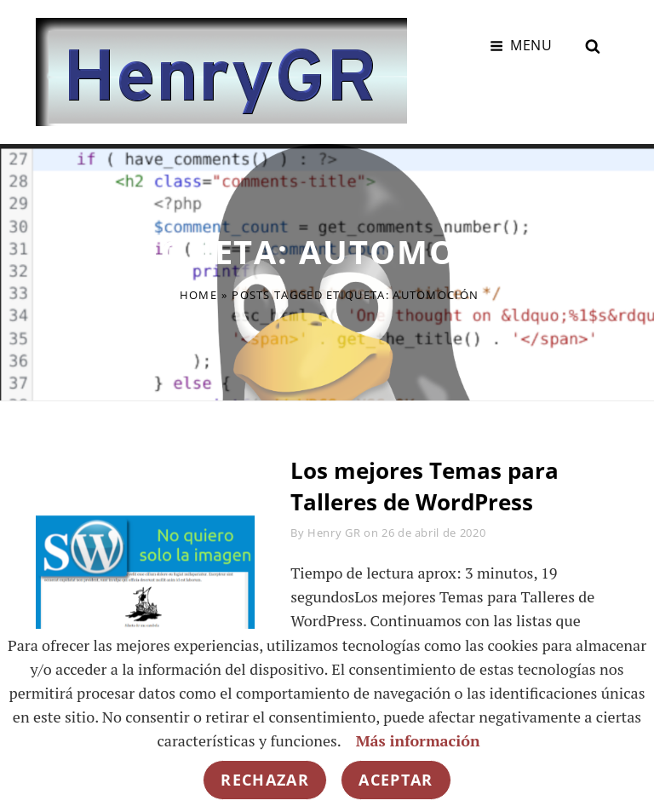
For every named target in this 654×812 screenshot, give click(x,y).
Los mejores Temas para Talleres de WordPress (425, 486)
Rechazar (265, 780)
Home (198, 295)
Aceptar (396, 780)
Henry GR (334, 533)
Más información (418, 740)
